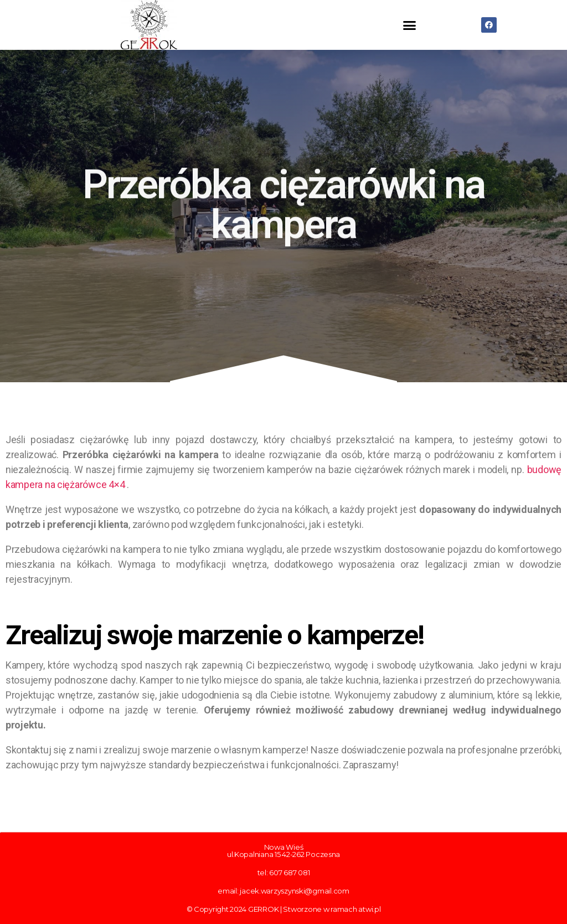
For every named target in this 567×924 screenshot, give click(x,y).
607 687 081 (289, 872)
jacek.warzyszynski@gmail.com (294, 891)
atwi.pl (369, 909)
